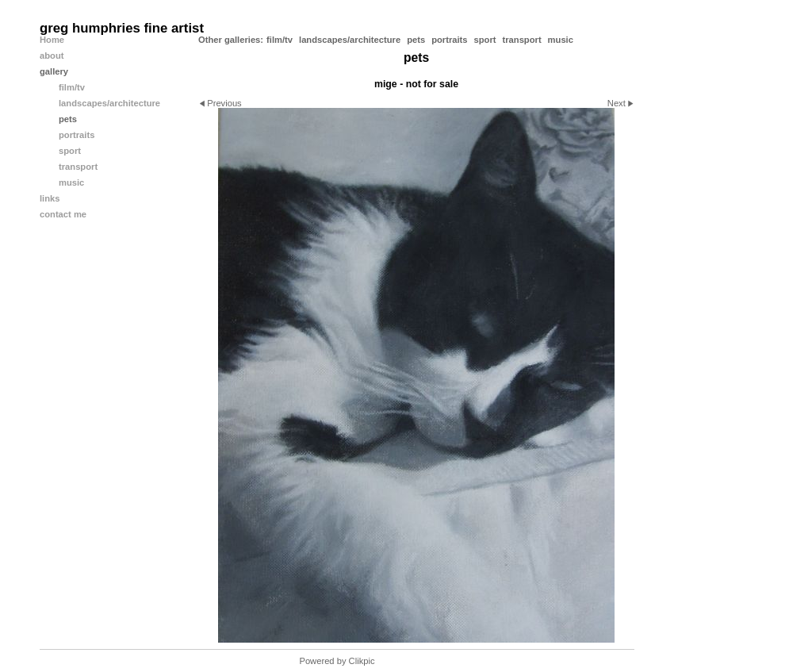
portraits (449, 40)
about (52, 56)
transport (522, 40)
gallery (54, 71)
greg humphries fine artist (122, 28)
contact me (63, 214)
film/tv (280, 40)
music (561, 40)
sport (485, 40)
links (50, 198)
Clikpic (362, 661)
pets (416, 40)
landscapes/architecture (350, 40)
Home (52, 40)
